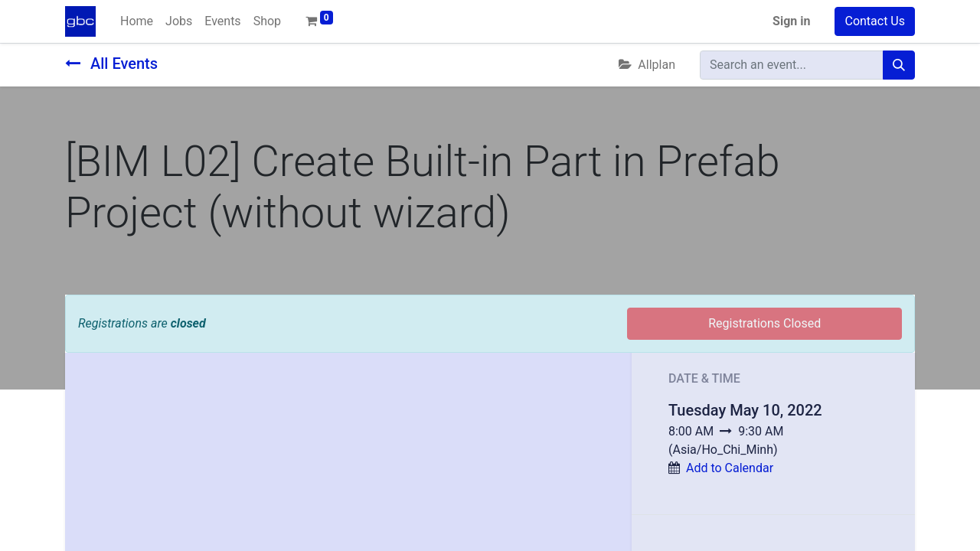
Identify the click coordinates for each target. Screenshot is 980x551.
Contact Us (875, 21)
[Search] (899, 65)
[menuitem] (137, 21)
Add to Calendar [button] (730, 468)
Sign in (791, 21)
